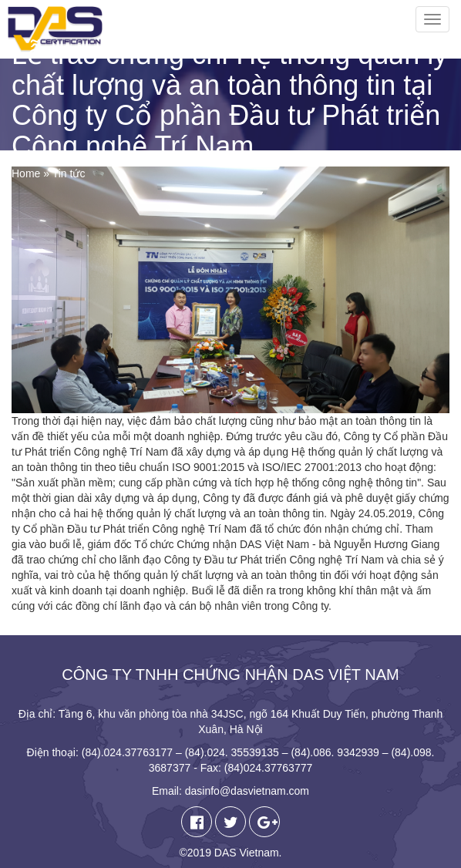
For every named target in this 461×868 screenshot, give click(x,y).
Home (26, 173)
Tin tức (69, 173)
